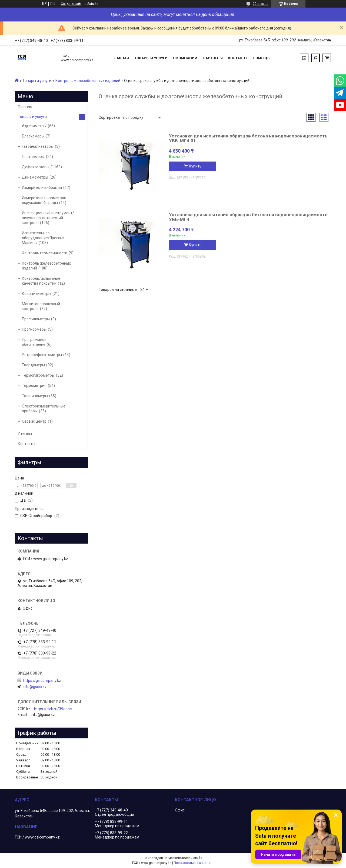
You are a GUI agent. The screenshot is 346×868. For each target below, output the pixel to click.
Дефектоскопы (36, 167)
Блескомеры (33, 136)
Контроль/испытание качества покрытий (41, 281)
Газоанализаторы (38, 146)
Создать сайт (71, 4)
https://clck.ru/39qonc (53, 709)
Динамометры (35, 177)
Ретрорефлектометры (42, 355)
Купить (195, 166)
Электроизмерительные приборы (44, 409)
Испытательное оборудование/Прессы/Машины (43, 238)
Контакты (238, 58)
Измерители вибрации (42, 188)
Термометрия (34, 386)
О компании (185, 58)
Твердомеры (33, 365)
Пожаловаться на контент (194, 863)
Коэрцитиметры (36, 294)
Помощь (261, 58)
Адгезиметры (34, 126)
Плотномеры (33, 157)
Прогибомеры (34, 329)
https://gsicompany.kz (42, 680)
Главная (121, 58)
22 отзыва (261, 4)
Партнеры (213, 58)
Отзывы (25, 434)
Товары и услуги (151, 58)
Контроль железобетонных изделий (88, 81)
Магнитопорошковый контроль (41, 306)
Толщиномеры (35, 396)
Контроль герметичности (45, 253)
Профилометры (36, 319)
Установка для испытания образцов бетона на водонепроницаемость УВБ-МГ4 (248, 217)
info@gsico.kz (35, 687)
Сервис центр (34, 421)
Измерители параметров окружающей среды (44, 200)
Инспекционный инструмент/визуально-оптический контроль (48, 218)
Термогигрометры (38, 375)
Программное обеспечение (34, 342)
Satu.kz (197, 858)
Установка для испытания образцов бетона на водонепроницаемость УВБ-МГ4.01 (248, 138)
